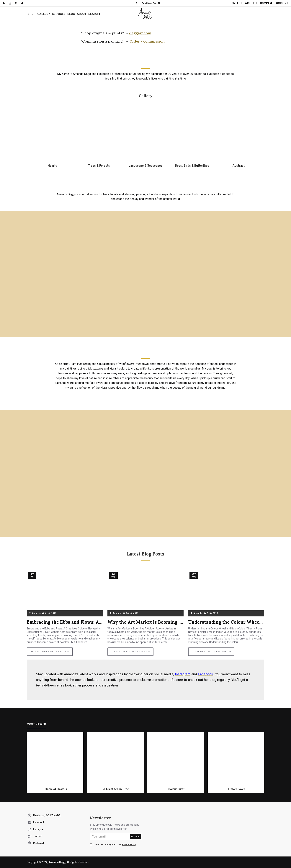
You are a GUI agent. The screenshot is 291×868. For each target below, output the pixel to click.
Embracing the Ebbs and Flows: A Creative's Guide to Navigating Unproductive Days (65, 622)
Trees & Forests (99, 165)
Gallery (146, 96)
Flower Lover (237, 789)
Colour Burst (176, 789)
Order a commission (147, 41)
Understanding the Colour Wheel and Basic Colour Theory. (226, 622)
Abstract (239, 165)
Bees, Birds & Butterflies (192, 165)
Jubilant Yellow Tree (116, 789)
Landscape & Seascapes (145, 165)
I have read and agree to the (113, 845)
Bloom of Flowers (56, 789)
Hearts (52, 165)
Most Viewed (36, 724)
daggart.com (140, 33)
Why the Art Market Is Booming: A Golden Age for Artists (145, 622)
